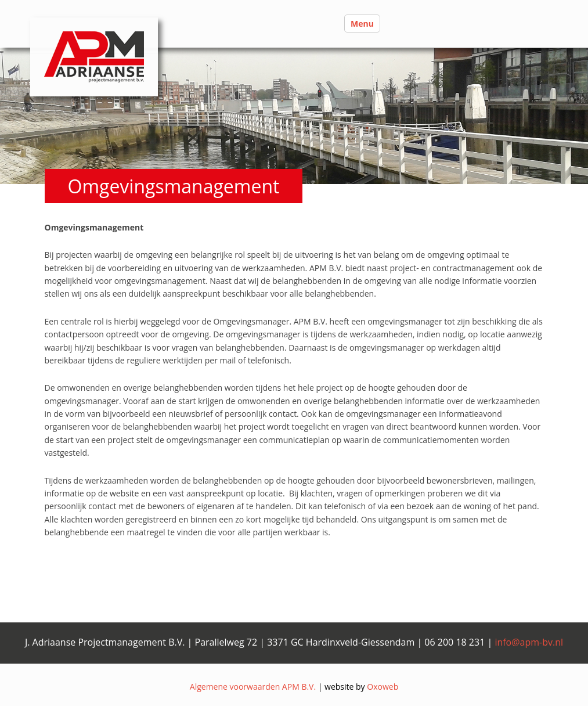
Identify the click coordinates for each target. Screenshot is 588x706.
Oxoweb (383, 687)
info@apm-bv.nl (529, 642)
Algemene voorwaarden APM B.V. (253, 687)
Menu (362, 24)
